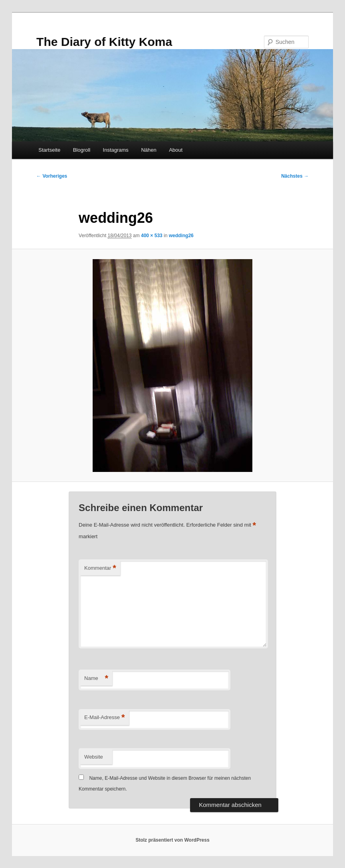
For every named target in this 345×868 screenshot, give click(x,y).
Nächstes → (295, 176)
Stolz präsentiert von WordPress (172, 840)
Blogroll (82, 150)
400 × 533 (152, 236)
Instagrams (116, 150)
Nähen (149, 150)
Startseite (49, 150)
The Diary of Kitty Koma (104, 42)
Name (96, 679)
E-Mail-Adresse (104, 718)
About (176, 150)
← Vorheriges (52, 176)
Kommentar (100, 568)
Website (94, 757)
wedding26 (181, 236)
